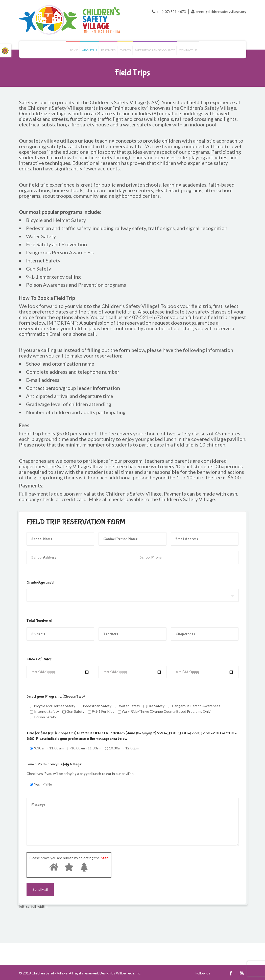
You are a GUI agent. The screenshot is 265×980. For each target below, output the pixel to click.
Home (73, 50)
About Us (90, 50)
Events (125, 50)
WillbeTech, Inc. (129, 973)
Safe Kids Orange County (155, 50)
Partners (108, 50)
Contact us (188, 50)
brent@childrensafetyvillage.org (221, 12)
